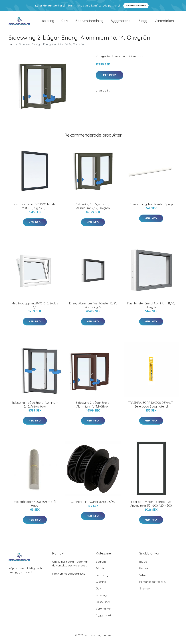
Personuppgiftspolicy (153, 584)
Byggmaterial (121, 22)
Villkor (143, 578)
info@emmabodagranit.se (69, 576)
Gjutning (101, 584)
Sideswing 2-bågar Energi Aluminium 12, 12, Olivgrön (93, 209)
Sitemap (144, 591)
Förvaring (102, 578)
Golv (65, 22)
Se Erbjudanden (136, 6)
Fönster (117, 59)
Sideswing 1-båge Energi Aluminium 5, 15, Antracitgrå (35, 407)
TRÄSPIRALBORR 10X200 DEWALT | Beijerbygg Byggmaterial (151, 407)
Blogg (143, 22)
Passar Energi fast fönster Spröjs (151, 207)
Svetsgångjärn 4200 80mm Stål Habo (35, 506)
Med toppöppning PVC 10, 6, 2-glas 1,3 (35, 308)
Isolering (48, 22)
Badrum (101, 564)
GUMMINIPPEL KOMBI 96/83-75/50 (93, 504)
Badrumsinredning (89, 22)
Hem (11, 47)
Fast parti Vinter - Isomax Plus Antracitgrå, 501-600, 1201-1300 (151, 506)
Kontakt (144, 571)
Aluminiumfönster (134, 59)
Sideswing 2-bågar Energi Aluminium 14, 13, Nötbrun (93, 407)
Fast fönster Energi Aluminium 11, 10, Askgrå (151, 308)
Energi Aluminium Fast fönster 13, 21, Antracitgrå (93, 308)
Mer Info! (110, 78)
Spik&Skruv (103, 604)
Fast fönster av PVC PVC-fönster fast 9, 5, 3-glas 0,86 (35, 209)
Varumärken (164, 22)
